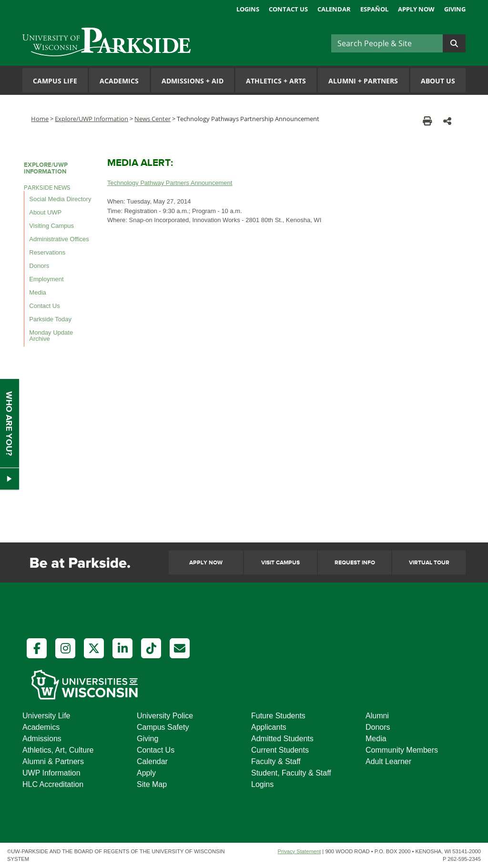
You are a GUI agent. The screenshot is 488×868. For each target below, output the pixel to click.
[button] (447, 121)
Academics (119, 81)
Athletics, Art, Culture (58, 750)
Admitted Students (282, 739)
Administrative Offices (59, 239)
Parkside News (47, 188)
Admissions (42, 739)
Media (37, 292)
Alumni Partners (363, 81)
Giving (455, 9)
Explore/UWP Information (91, 119)
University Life (46, 716)
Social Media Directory (60, 199)
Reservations (47, 252)
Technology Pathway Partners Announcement (170, 183)
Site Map (152, 784)
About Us (438, 81)
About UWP (45, 212)
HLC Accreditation (53, 784)
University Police (165, 716)
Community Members (402, 750)
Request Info (355, 563)
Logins (248, 9)
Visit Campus (280, 563)
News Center (152, 119)
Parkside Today (50, 319)
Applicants (269, 727)
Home (40, 119)
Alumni (377, 716)
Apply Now (416, 9)
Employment (46, 279)
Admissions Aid (193, 81)
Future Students (278, 716)
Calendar (334, 9)
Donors (39, 266)
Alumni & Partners (53, 761)
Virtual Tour (429, 563)
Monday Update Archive (51, 336)
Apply (146, 773)
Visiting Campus (51, 226)
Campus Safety (163, 727)
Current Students (280, 750)
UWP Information (51, 773)
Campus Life (55, 81)
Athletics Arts (276, 81)
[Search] (387, 43)
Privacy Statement (299, 851)
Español (374, 9)
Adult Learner (388, 761)
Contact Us (288, 9)
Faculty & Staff (276, 761)
